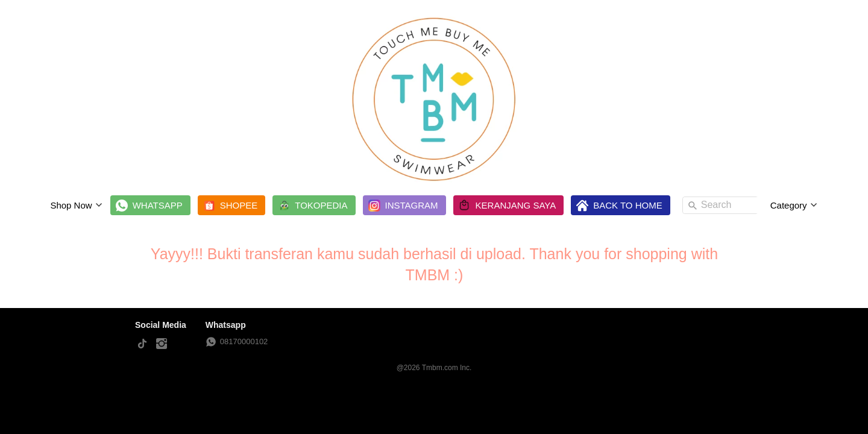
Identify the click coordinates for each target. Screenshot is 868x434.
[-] (142, 344)
